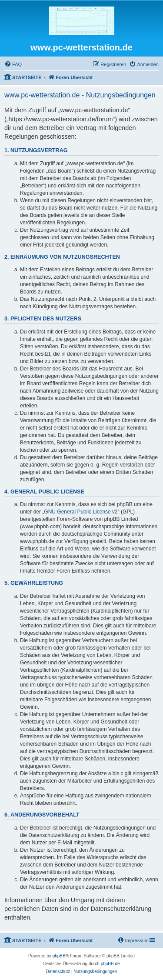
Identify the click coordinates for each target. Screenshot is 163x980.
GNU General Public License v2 (81, 512)
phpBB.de (110, 964)
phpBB (59, 956)
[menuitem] (13, 64)
